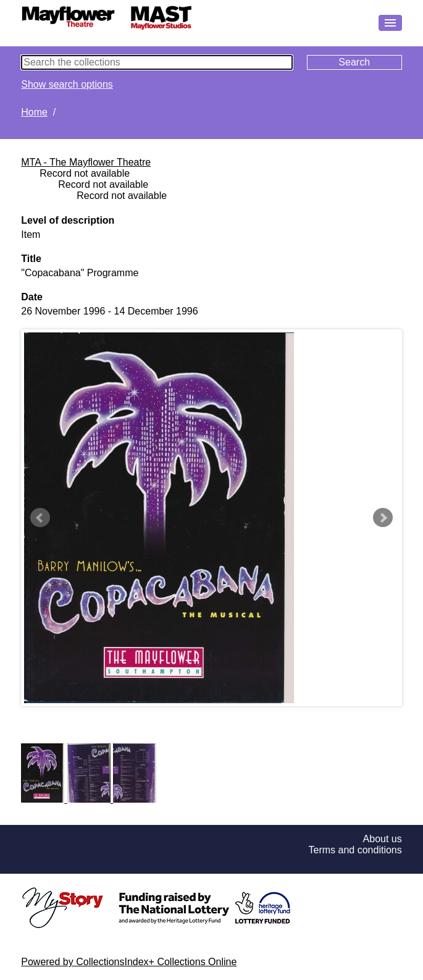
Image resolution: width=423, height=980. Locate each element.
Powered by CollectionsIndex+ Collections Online (129, 962)
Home (34, 112)
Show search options (67, 84)
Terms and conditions (355, 850)
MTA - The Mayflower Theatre (86, 162)
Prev (40, 518)
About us (383, 839)
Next (383, 518)
